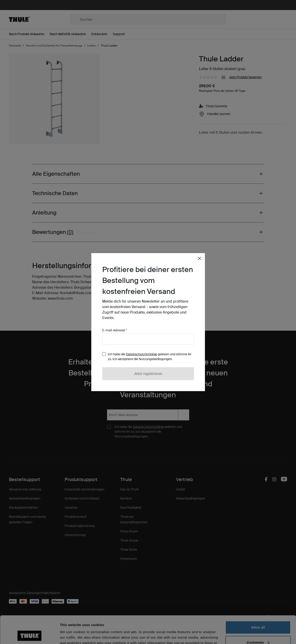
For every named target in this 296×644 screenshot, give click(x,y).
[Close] (199, 259)
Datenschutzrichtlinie (141, 354)
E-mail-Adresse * (115, 330)
